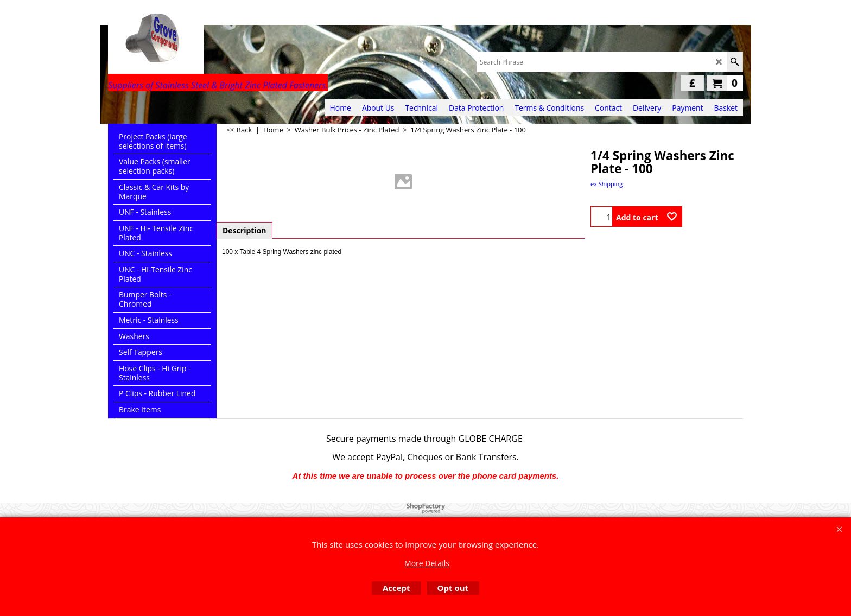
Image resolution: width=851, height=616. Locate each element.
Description (244, 230)
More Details (427, 563)
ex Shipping (607, 184)
